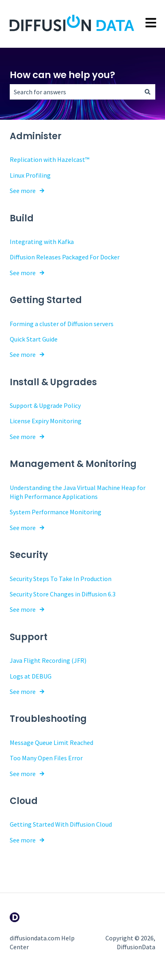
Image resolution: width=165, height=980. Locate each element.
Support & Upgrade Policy (45, 405)
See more (23, 191)
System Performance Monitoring (56, 512)
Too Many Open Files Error (46, 758)
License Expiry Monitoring (46, 421)
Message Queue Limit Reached (51, 742)
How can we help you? (62, 75)
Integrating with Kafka (42, 242)
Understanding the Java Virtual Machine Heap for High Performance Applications (78, 492)
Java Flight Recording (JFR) (48, 660)
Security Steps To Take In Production (61, 579)
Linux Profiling (30, 175)
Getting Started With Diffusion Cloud (61, 824)
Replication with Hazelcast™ (49, 159)
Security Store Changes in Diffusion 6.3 (63, 594)
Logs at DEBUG (31, 676)
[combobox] (75, 92)
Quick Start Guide (34, 339)
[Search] (148, 92)
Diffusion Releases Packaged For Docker (65, 257)
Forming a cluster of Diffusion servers (62, 324)
